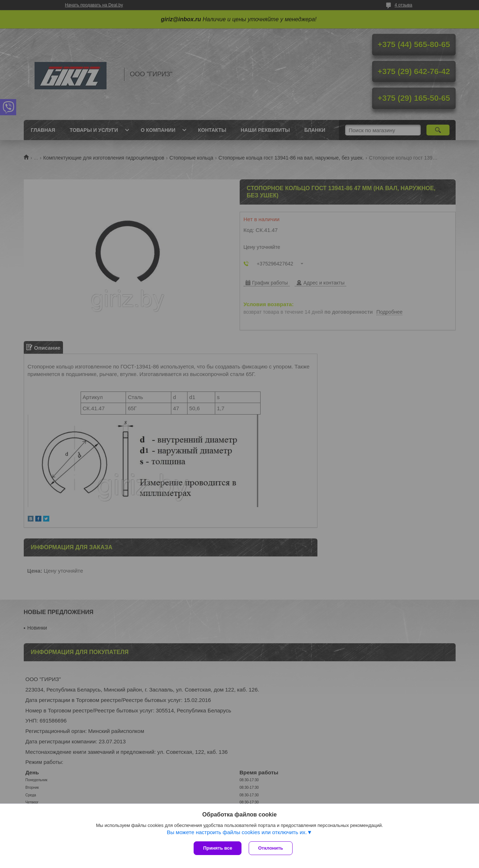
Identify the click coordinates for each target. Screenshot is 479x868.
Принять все (218, 848)
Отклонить (270, 848)
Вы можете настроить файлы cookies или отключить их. (237, 832)
